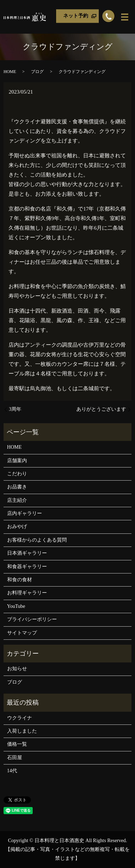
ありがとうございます (101, 409)
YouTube (16, 606)
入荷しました (22, 731)
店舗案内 (17, 461)
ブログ (37, 72)
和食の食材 (20, 580)
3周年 (15, 409)
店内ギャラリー (25, 513)
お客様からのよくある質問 (37, 540)
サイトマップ (22, 633)
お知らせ (17, 669)
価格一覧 (17, 744)
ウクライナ (20, 718)
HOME (10, 72)
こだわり (17, 474)
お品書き (17, 487)
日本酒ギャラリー (27, 553)
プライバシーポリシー (32, 619)
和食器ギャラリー (27, 567)
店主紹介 (17, 500)
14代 (12, 771)
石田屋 (15, 758)
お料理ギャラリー (27, 593)
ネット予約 (76, 16)
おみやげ (17, 527)
